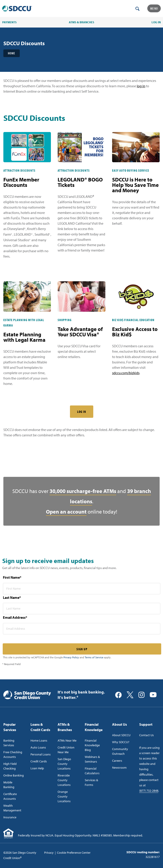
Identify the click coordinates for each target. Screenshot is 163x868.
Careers (117, 761)
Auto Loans (38, 747)
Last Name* (12, 597)
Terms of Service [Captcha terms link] (94, 657)
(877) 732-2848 (149, 791)
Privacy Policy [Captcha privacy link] (71, 657)
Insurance (10, 817)
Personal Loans (41, 754)
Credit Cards (39, 761)
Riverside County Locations (64, 780)
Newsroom (119, 768)
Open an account (66, 512)
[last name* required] (82, 609)
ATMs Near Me (67, 740)
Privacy (49, 853)
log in (141, 86)
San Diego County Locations (64, 764)
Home (12, 53)
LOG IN (82, 412)
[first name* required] (82, 589)
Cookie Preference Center (74, 853)
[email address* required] (82, 629)
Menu (154, 8)
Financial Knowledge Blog (92, 745)
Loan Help (37, 768)
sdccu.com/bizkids (126, 373)
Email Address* (15, 617)
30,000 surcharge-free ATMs (83, 491)
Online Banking (14, 775)
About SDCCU (121, 735)
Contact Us (147, 735)
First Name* (12, 577)
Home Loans (39, 740)
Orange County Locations (64, 796)
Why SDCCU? (121, 742)
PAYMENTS (9, 22)
